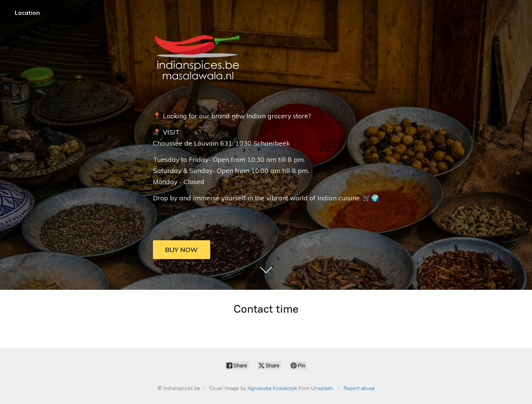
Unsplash (322, 388)
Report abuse (359, 388)
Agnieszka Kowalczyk (272, 388)
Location (27, 13)
